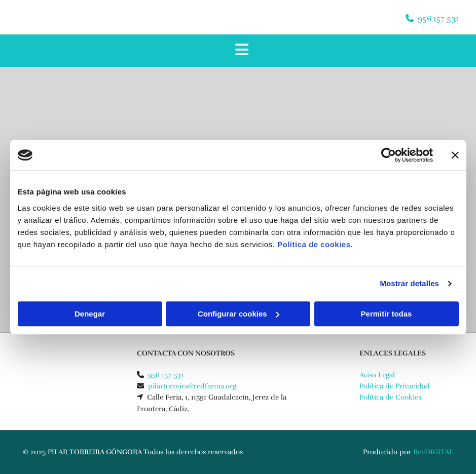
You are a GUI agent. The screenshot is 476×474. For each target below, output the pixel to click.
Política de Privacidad (395, 386)
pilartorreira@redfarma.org (192, 386)
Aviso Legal (377, 375)
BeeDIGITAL (433, 452)
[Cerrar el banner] (455, 155)
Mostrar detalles (409, 283)
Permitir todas (387, 314)
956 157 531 (438, 19)
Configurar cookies (239, 314)
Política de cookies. (315, 244)
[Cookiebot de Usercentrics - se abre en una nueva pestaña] (389, 155)
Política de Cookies (390, 397)
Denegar (90, 314)
